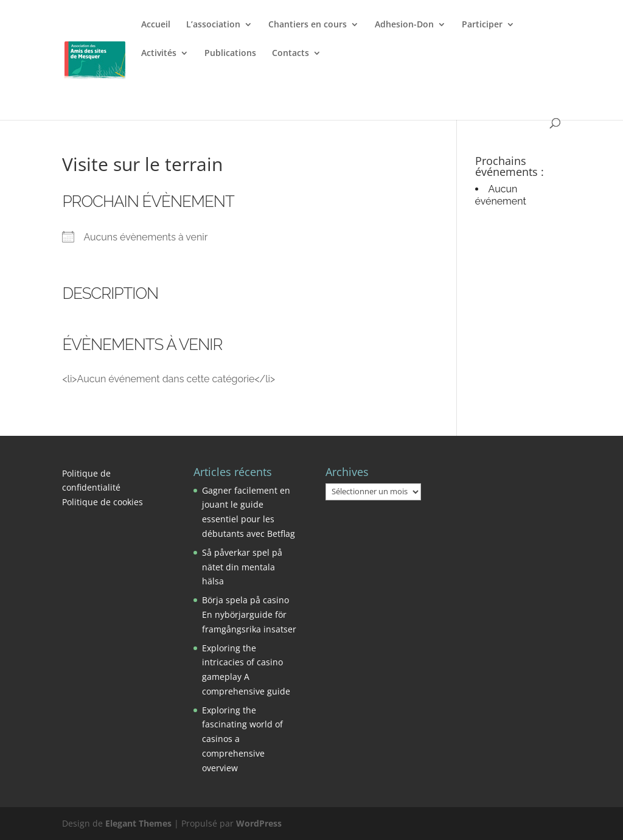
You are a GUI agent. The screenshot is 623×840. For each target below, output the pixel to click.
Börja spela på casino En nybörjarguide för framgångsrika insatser (249, 614)
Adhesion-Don (404, 25)
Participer (482, 25)
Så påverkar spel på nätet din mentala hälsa (242, 567)
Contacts (291, 54)
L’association (213, 25)
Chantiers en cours (308, 25)
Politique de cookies (103, 502)
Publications (230, 54)
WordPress (259, 823)
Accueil (156, 25)
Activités (159, 54)
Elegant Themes (138, 823)
